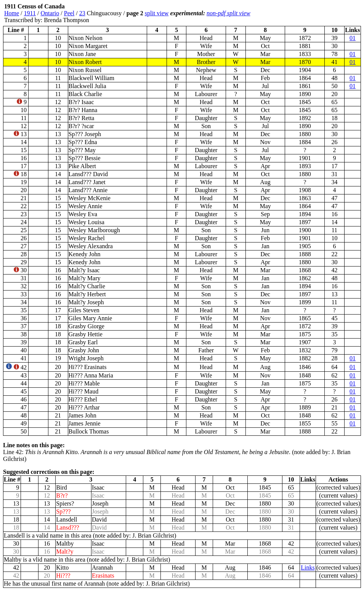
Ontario (50, 13)
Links (308, 568)
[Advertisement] (315, 13)
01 (353, 38)
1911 (30, 13)
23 (82, 13)
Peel (69, 13)
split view (157, 13)
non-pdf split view (229, 13)
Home (12, 13)
